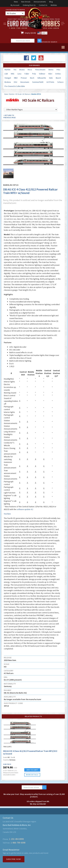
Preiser (24, 78)
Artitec (58, 74)
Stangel (8, 78)
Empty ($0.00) (30, 33)
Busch (58, 78)
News (16, 2)
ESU (16, 82)
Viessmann (25, 82)
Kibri (50, 74)
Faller (27, 74)
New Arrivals (26, 2)
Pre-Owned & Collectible (15, 86)
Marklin (7, 70)
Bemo (51, 70)
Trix (15, 70)
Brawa (22, 70)
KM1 (13, 74)
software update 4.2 (25, 509)
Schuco (60, 82)
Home (6, 94)
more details (32, 775)
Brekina (8, 82)
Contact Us (43, 5)
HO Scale (18, 94)
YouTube (7, 514)
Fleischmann (40, 70)
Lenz (19, 74)
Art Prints (50, 82)
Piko (58, 70)
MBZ (16, 78)
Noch (32, 78)
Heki (51, 78)
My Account (15, 5)
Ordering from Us (29, 5)
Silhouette (42, 78)
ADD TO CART (32, 770)
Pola (34, 74)
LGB (6, 74)
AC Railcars (26, 94)
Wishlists (54, 5)
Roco (30, 70)
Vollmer (42, 74)
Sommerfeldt (38, 82)
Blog (51, 2)
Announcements (40, 2)
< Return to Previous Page (10, 116)
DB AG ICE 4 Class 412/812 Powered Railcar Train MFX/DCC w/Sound (30, 752)
